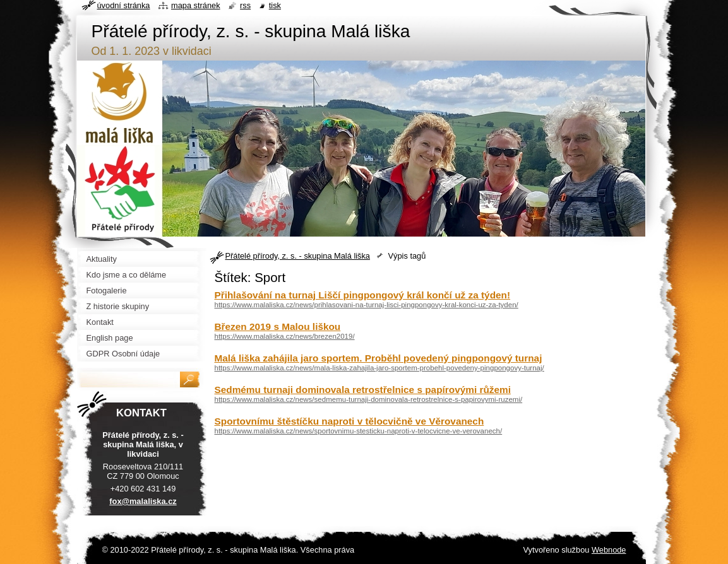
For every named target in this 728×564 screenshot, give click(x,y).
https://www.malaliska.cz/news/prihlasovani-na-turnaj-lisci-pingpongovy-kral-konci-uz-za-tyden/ (367, 305)
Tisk (275, 5)
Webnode (609, 550)
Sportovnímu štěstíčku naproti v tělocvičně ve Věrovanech (349, 421)
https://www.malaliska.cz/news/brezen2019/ (285, 336)
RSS (245, 5)
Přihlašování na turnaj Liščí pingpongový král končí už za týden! (363, 295)
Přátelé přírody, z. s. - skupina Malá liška (298, 256)
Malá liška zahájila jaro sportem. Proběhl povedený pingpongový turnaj (379, 358)
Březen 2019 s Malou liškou (278, 326)
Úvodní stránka (124, 5)
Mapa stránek (196, 5)
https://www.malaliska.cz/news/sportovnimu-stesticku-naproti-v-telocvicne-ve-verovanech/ (359, 431)
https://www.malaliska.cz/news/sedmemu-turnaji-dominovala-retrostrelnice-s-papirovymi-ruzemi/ (369, 399)
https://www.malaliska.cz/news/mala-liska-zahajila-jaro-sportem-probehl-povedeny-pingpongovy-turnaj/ (379, 368)
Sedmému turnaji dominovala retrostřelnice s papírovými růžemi (363, 390)
